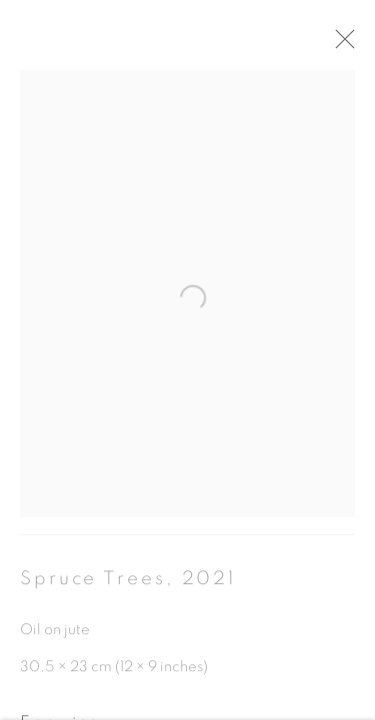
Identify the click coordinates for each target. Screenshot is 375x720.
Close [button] (351, 45)
